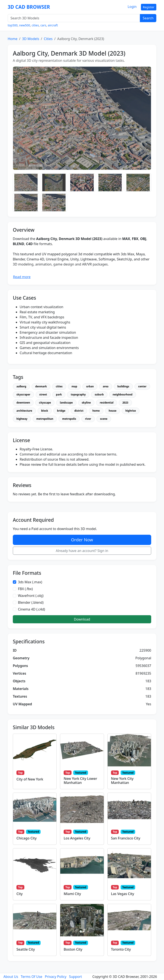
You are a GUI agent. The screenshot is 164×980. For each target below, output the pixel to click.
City (20, 894)
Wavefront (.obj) (31, 596)
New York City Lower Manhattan (80, 781)
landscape (66, 403)
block (45, 411)
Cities (48, 39)
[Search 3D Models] (74, 18)
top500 (13, 25)
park (59, 394)
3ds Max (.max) (30, 582)
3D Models (31, 39)
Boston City (73, 949)
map (74, 386)
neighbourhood (123, 394)
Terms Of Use (31, 977)
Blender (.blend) (31, 602)
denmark (41, 386)
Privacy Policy (56, 977)
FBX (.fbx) (25, 589)
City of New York (30, 779)
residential (107, 403)
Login (132, 7)
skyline (86, 403)
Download (82, 619)
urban (90, 386)
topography (78, 394)
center (142, 386)
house (113, 411)
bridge (61, 411)
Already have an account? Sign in (82, 551)
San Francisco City (126, 838)
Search (148, 18)
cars (43, 25)
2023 (125, 403)
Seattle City (26, 949)
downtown (23, 403)
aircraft (53, 25)
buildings (123, 386)
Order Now (82, 540)
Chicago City (26, 838)
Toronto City (121, 949)
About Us (11, 977)
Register (149, 7)
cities (35, 25)
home (96, 411)
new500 (25, 25)
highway (22, 419)
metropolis (69, 419)
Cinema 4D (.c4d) (31, 609)
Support (75, 977)
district (79, 411)
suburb (99, 394)
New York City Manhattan (122, 781)
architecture (24, 411)
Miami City (72, 894)
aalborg (21, 386)
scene (104, 419)
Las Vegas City (123, 894)
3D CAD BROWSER (29, 7)
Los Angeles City (77, 838)
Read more (22, 277)
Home (13, 39)
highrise (131, 411)
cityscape (45, 403)
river (88, 419)
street (43, 394)
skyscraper (23, 394)
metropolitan (45, 419)
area (106, 386)
